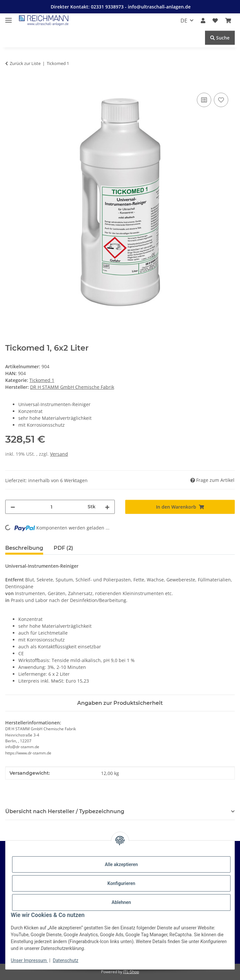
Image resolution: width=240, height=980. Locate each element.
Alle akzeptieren (121, 864)
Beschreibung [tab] (24, 548)
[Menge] (51, 507)
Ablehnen (121, 902)
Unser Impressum (29, 960)
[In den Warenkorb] (10, 84)
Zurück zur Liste (25, 63)
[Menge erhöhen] (107, 507)
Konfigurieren (121, 883)
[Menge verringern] (13, 507)
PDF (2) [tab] (63, 548)
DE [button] (184, 21)
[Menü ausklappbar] (9, 17)
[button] (203, 21)
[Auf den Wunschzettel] (221, 100)
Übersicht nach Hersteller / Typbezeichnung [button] (65, 811)
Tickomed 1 (42, 380)
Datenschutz (66, 960)
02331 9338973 (108, 7)
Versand (59, 454)
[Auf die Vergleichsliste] (204, 100)
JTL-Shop (131, 972)
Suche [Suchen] (220, 38)
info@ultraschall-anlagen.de (159, 7)
